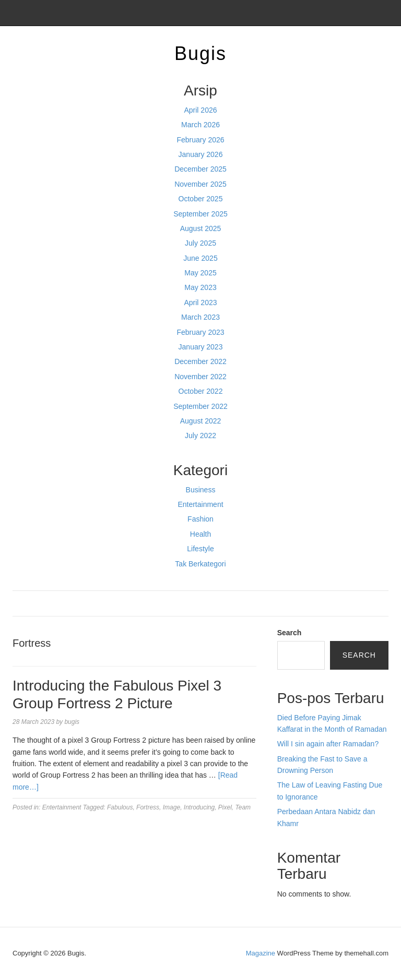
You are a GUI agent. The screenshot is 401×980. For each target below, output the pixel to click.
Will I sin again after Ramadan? (328, 744)
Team (243, 807)
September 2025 (200, 214)
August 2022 (201, 421)
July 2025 (200, 243)
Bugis (200, 53)
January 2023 (201, 347)
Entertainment (200, 504)
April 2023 (200, 303)
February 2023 (200, 332)
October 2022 (201, 391)
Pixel (225, 807)
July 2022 (200, 435)
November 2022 (200, 377)
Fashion (200, 519)
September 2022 (200, 406)
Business (201, 490)
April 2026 (200, 110)
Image (172, 807)
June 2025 (200, 258)
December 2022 (200, 361)
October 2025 (201, 199)
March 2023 (200, 317)
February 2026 (200, 140)
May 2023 (200, 287)
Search (290, 633)
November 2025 (200, 184)
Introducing (199, 807)
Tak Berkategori (200, 564)
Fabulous (120, 807)
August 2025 (201, 228)
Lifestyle (200, 549)
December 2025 (200, 169)
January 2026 (201, 154)
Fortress (148, 807)
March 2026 (200, 125)
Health (200, 534)
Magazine (261, 953)
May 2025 (200, 273)
